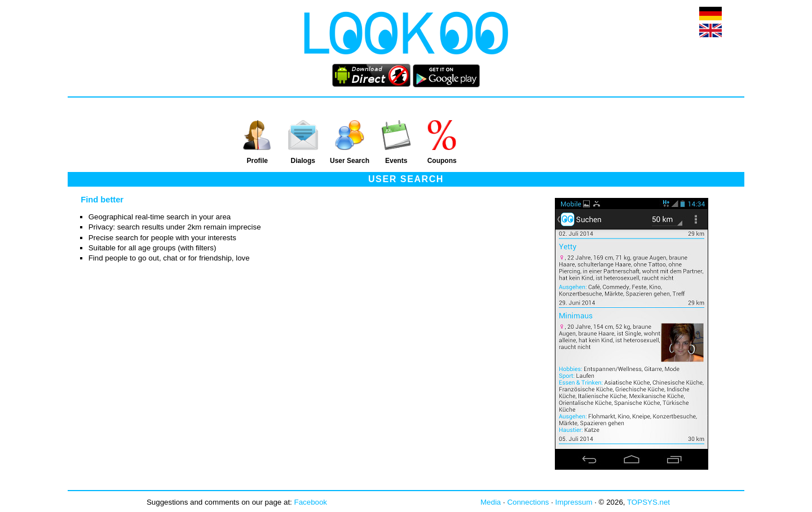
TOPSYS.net (648, 502)
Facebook (311, 502)
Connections (528, 502)
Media (491, 502)
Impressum (574, 502)
